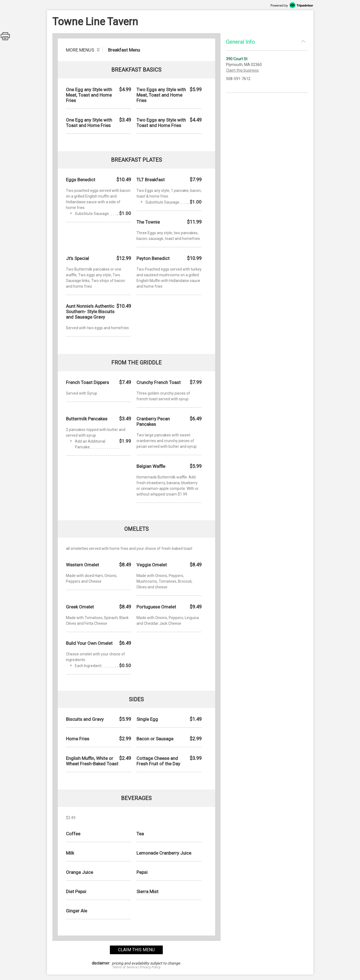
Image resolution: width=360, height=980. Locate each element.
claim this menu (136, 950)
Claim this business (242, 70)
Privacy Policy (150, 967)
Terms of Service (125, 967)
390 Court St (237, 59)
